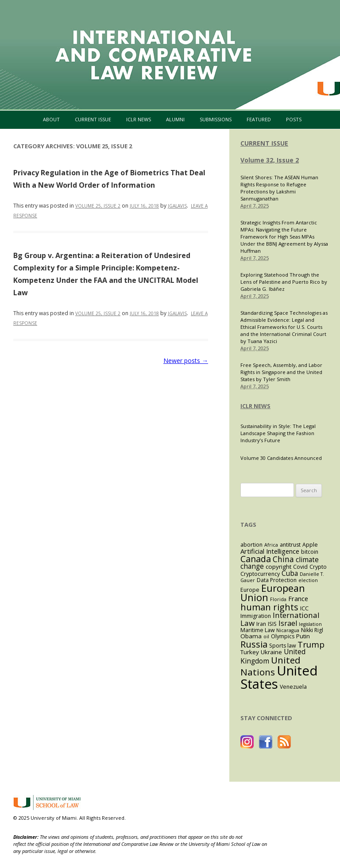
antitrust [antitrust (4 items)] (290, 545)
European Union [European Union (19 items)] (273, 593)
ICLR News (139, 119)
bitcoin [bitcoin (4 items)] (310, 552)
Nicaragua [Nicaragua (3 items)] (288, 630)
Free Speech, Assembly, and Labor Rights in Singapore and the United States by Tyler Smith (281, 372)
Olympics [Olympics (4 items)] (283, 636)
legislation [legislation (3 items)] (310, 624)
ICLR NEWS (255, 406)
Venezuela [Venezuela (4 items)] (293, 687)
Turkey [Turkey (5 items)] (250, 652)
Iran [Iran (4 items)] (261, 624)
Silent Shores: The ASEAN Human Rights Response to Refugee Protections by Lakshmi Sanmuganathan (279, 188)
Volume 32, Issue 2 (270, 160)
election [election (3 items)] (308, 580)
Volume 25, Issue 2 (98, 206)
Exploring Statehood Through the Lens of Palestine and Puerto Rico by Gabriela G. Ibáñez (284, 282)
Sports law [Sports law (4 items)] (282, 646)
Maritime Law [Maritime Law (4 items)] (257, 630)
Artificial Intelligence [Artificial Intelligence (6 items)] (270, 551)
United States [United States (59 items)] (279, 677)
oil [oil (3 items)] (266, 637)
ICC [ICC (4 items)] (304, 608)
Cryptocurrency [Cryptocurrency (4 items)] (260, 574)
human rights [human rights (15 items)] (269, 607)
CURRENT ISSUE (264, 143)
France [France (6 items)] (298, 598)
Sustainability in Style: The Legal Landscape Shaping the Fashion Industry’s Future (278, 433)
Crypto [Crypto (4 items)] (318, 567)
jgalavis (177, 206)
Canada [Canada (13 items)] (256, 559)
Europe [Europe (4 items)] (250, 590)
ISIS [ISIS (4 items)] (272, 624)
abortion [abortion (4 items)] (251, 545)
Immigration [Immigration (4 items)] (256, 616)
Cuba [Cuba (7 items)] (290, 573)
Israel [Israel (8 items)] (288, 623)
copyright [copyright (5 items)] (278, 567)
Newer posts (186, 361)
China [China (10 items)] (283, 559)
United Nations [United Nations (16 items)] (270, 666)
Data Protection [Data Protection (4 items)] (277, 580)
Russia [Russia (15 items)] (254, 644)
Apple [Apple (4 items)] (310, 545)
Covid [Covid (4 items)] (300, 567)
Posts (294, 119)
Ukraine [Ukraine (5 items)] (271, 652)
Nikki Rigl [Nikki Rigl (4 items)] (312, 630)
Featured (259, 119)
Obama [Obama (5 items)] (251, 636)
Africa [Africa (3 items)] (271, 545)
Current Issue (93, 119)
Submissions (216, 119)
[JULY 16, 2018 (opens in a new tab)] (144, 313)
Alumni (175, 119)
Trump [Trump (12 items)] (311, 644)
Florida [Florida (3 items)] (278, 599)
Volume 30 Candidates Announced (281, 458)
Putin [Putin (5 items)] (303, 636)
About (51, 119)
